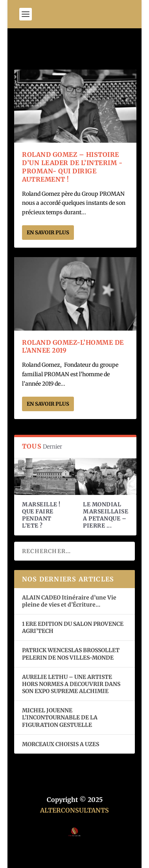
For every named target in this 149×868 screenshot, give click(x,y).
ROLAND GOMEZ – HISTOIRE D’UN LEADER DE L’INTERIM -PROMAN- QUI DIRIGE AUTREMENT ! (72, 167)
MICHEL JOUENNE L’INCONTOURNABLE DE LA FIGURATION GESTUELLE (60, 717)
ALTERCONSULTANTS (74, 810)
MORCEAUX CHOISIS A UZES (61, 744)
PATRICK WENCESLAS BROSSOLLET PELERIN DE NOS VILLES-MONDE (71, 654)
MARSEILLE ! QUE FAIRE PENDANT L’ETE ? (41, 515)
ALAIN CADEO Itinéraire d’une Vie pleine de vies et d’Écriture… (69, 601)
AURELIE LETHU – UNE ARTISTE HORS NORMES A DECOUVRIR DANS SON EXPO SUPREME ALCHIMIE (71, 684)
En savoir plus (48, 233)
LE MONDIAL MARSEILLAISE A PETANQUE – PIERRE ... (106, 515)
